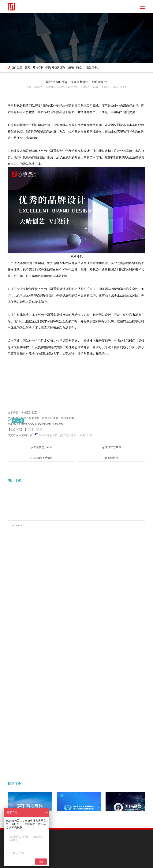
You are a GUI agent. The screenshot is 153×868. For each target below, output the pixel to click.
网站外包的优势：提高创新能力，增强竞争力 (73, 67)
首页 (27, 67)
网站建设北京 (120, 87)
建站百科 (38, 67)
